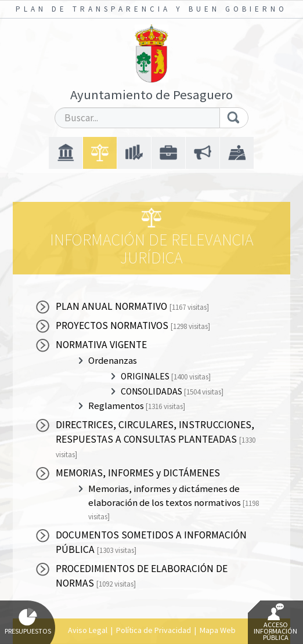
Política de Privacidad (154, 630)
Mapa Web (218, 630)
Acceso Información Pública (275, 623)
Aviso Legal (88, 630)
